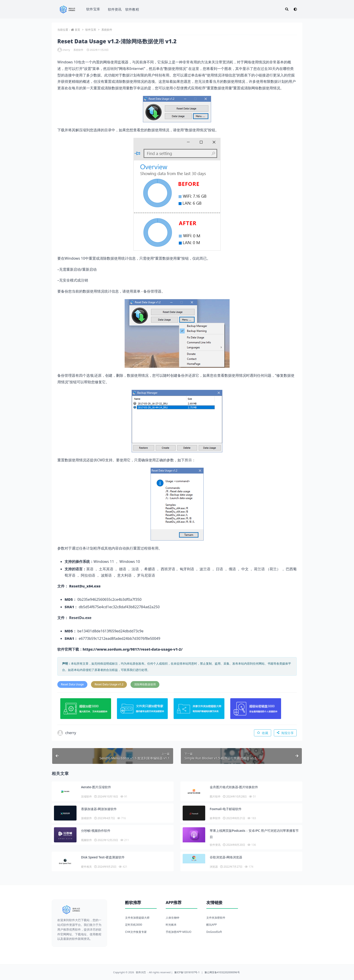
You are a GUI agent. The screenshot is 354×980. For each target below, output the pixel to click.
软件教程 (132, 9)
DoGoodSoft (214, 932)
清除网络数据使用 (145, 684)
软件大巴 (141, 972)
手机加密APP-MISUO (179, 932)
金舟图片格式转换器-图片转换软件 (234, 787)
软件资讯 (115, 9)
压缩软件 (86, 796)
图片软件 (215, 796)
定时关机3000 (134, 925)
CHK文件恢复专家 (136, 932)
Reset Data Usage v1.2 (109, 684)
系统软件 (107, 30)
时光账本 (171, 925)
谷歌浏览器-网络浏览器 (226, 857)
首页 (77, 30)
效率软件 (215, 818)
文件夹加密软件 (216, 918)
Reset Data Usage (72, 684)
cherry (64, 50)
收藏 (263, 733)
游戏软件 (86, 818)
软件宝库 (93, 9)
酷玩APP (212, 925)
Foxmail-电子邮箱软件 (226, 809)
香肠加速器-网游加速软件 (99, 809)
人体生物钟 (172, 918)
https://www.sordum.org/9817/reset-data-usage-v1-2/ (133, 649)
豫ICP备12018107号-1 (187, 972)
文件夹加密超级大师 (137, 918)
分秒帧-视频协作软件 (96, 831)
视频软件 (86, 840)
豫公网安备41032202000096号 (222, 972)
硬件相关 (86, 867)
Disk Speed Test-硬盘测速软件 (103, 857)
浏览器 (214, 867)
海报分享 (285, 733)
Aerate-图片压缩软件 (96, 787)
